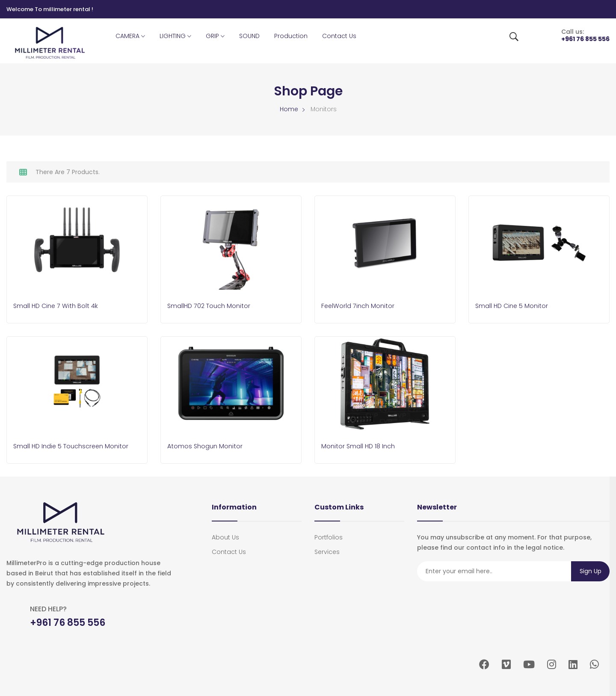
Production (291, 36)
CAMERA (130, 36)
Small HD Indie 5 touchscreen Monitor (76, 446)
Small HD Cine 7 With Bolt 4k (58, 307)
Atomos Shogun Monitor (208, 446)
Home (289, 109)
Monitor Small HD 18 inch (361, 446)
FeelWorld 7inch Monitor (361, 307)
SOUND (249, 36)
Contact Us (339, 36)
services (327, 550)
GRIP (215, 36)
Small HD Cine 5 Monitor (514, 307)
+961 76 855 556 (585, 39)
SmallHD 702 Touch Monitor (212, 307)
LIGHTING (175, 36)
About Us (225, 535)
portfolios (329, 535)
